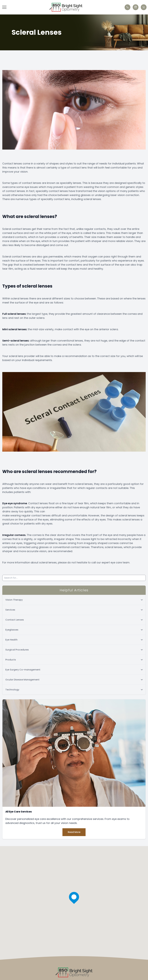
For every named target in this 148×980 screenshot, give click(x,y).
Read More (74, 832)
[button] (4, 7)
